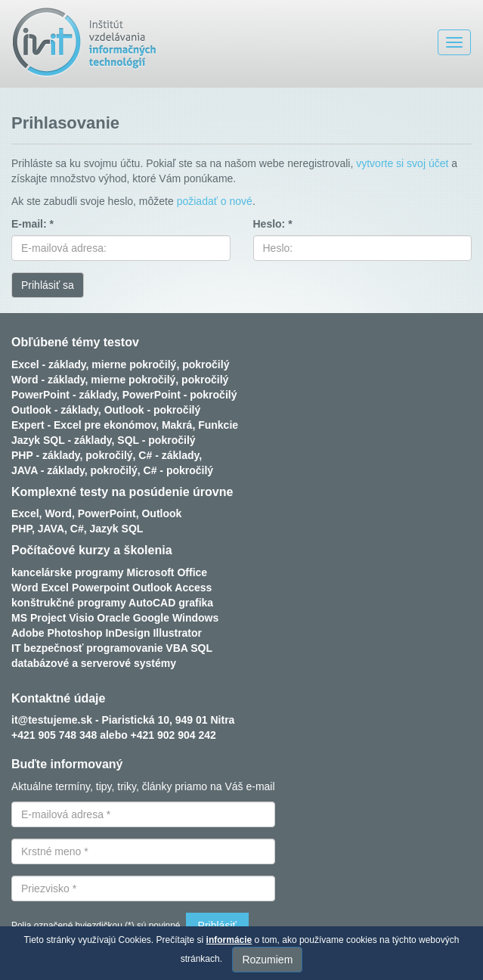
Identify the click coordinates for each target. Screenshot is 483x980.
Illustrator (177, 633)
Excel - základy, (50, 364)
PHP (22, 529)
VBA (176, 648)
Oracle (113, 618)
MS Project (39, 618)
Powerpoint (101, 588)
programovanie (124, 648)
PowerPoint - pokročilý (180, 395)
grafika (196, 603)
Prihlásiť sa (48, 285)
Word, (59, 513)
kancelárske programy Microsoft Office (109, 572)
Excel (55, 588)
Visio (81, 618)
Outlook (161, 513)
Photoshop (74, 633)
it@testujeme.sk (52, 720)
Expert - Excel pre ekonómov (84, 425)
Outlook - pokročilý (153, 410)
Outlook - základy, (56, 410)
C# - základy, (170, 455)
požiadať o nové (215, 201)
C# (77, 529)
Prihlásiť (217, 926)
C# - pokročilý (179, 470)
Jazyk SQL (117, 529)
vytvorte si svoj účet (402, 163)
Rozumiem (267, 960)
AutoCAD (152, 603)
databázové (40, 663)
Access (193, 588)
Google (151, 618)
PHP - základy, (47, 455)
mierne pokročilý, (135, 364)
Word (25, 588)
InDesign (127, 633)
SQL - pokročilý (156, 440)
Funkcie (218, 425)
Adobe (28, 633)
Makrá (177, 425)
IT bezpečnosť (47, 648)
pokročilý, (110, 455)
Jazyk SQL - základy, (63, 440)
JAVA (51, 529)
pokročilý (206, 364)
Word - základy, (50, 380)
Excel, (26, 513)
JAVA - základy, (50, 470)
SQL (201, 648)
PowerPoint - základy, (65, 395)
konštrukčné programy (69, 603)
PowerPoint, (108, 513)
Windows (195, 618)
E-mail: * (33, 224)
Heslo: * (273, 224)
